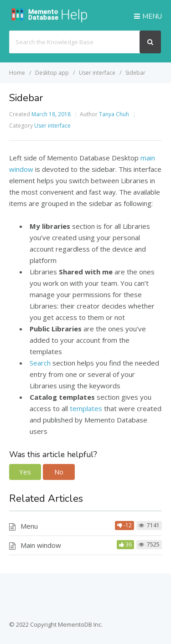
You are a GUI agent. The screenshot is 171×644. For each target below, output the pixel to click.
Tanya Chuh (114, 114)
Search (40, 363)
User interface (52, 126)
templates (86, 408)
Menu (29, 526)
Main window (41, 545)
